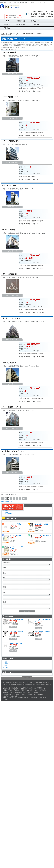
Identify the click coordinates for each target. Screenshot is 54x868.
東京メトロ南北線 (20, 694)
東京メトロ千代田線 (20, 693)
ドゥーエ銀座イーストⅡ (12, 407)
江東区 (6, 667)
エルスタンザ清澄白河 (44, 535)
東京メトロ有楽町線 (29, 88)
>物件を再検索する (6, 501)
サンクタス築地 (8, 230)
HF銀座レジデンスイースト (13, 451)
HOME (7, 21)
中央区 (6, 666)
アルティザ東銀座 (9, 53)
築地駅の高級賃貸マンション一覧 (14, 39)
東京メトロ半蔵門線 (8, 694)
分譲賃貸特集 (34, 698)
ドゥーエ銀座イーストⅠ (11, 97)
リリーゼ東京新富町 (10, 274)
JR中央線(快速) (24, 687)
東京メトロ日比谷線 (29, 221)
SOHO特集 (43, 698)
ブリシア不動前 (16, 524)
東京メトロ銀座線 (15, 691)
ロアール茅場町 (16, 535)
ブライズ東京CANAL (11, 141)
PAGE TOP (27, 678)
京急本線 (5, 691)
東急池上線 (42, 689)
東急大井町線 (33, 689)
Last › (25, 498)
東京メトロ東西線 (7, 693)
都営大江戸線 (27, 177)
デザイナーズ (35, 21)
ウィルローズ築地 (9, 185)
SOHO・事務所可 (21, 24)
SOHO (6, 512)
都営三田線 (6, 696)
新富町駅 (36, 88)
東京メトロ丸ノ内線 (27, 691)
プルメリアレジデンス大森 (18, 547)
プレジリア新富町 (9, 363)
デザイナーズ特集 (23, 698)
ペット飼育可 (35, 24)
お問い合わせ (7, 28)
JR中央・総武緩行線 (36, 687)
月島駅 (32, 177)
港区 (6, 662)
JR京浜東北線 (6, 689)
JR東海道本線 (6, 687)
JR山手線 (15, 687)
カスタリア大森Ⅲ (43, 524)
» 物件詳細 (13, 627)
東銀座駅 (36, 221)
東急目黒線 (24, 689)
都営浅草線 (40, 694)
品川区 (6, 664)
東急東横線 (15, 689)
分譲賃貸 (7, 24)
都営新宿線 (14, 696)
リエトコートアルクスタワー (14, 318)
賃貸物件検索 (21, 21)
